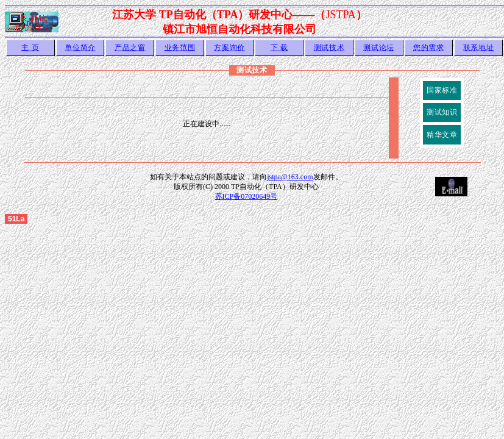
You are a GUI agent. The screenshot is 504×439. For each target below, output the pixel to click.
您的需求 (429, 48)
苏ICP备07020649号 (247, 196)
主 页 (30, 48)
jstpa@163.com (290, 177)
